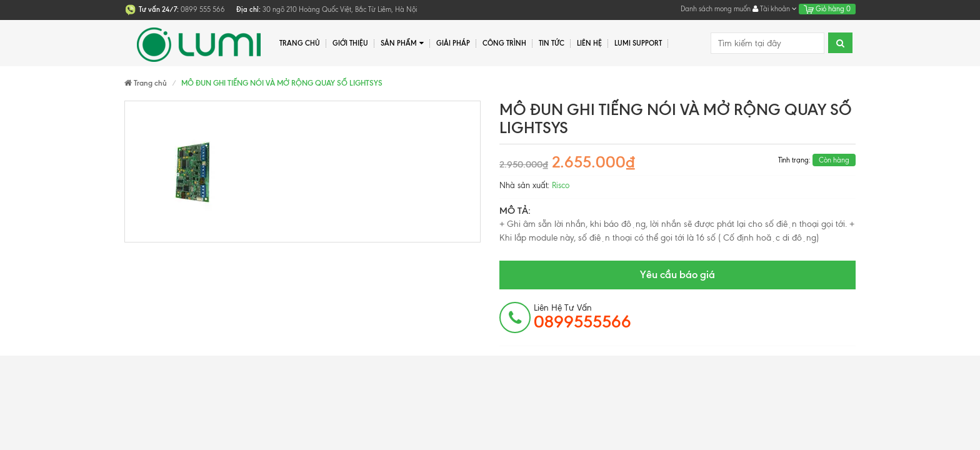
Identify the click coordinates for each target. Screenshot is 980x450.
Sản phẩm (402, 43)
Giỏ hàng (827, 9)
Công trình (504, 43)
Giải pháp (453, 43)
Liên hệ (589, 43)
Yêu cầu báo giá (677, 274)
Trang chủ (300, 43)
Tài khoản (775, 9)
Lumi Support (638, 43)
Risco (561, 185)
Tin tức (552, 43)
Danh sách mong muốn (716, 9)
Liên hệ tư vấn (582, 317)
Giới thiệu (350, 43)
